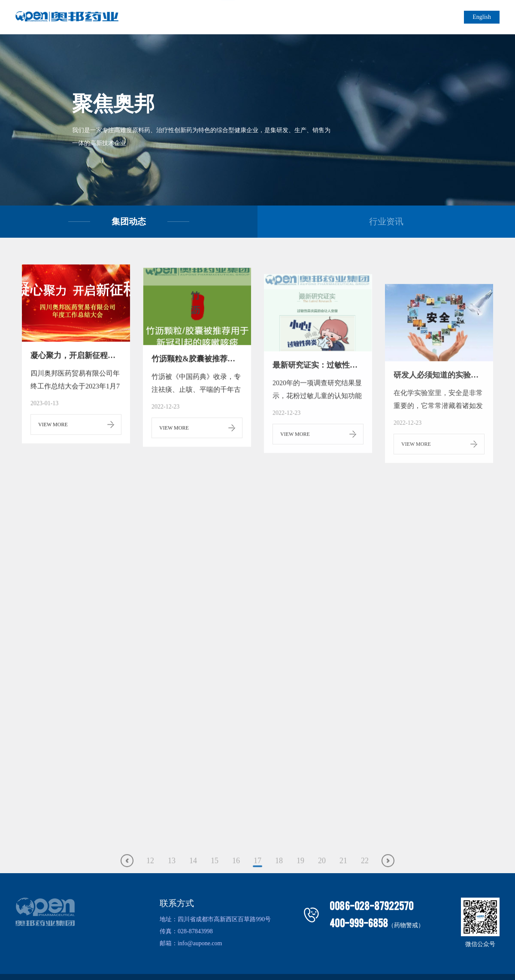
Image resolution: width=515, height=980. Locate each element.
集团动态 (129, 221)
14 (193, 880)
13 (172, 880)
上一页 (127, 880)
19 (300, 880)
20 (322, 880)
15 (215, 880)
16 (236, 880)
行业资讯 (386, 221)
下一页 (388, 880)
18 (279, 880)
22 (365, 880)
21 (343, 880)
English (482, 17)
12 (150, 880)
